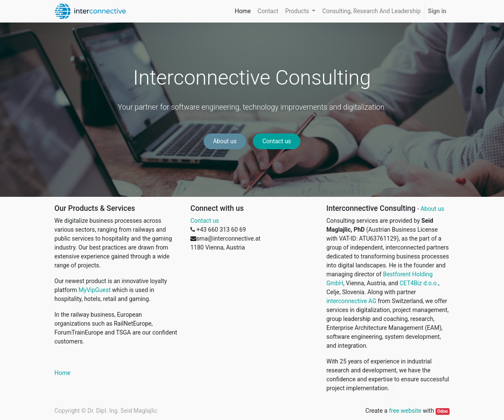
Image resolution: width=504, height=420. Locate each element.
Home (62, 373)
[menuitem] (243, 11)
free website (405, 411)
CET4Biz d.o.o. (419, 283)
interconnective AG (351, 301)
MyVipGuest (95, 290)
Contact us (277, 141)
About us (225, 141)
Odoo (443, 411)
